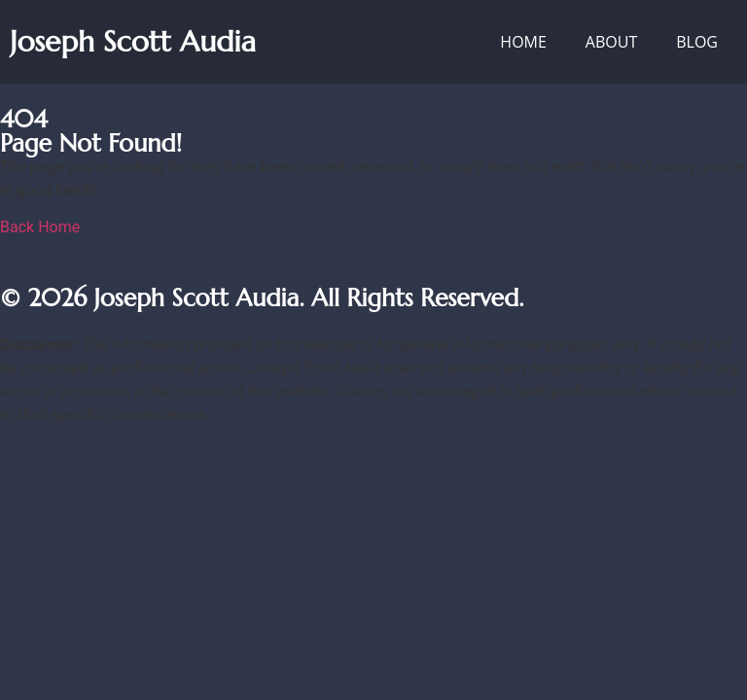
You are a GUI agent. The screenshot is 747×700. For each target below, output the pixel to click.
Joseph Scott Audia (133, 41)
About (611, 42)
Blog (697, 42)
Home (523, 42)
